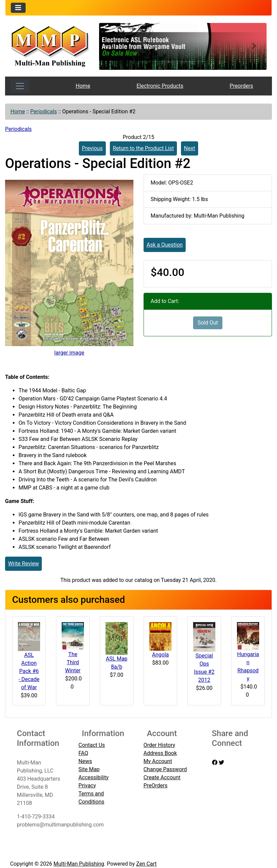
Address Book (160, 753)
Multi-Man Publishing (79, 864)
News (85, 761)
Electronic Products (160, 86)
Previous (92, 148)
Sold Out (208, 323)
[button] (112, 46)
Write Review (23, 564)
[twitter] (221, 763)
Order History (159, 745)
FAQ (83, 753)
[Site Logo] (50, 46)
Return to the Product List (143, 148)
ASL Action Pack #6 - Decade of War (29, 671)
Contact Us (92, 745)
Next (190, 148)
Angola (160, 655)
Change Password (165, 769)
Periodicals (44, 111)
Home (83, 86)
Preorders (241, 86)
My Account (158, 761)
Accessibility (94, 777)
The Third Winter (73, 662)
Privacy (87, 786)
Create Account (162, 777)
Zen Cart (146, 864)
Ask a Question (165, 245)
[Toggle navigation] (18, 8)
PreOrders (156, 786)
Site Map (89, 769)
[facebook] (215, 763)
